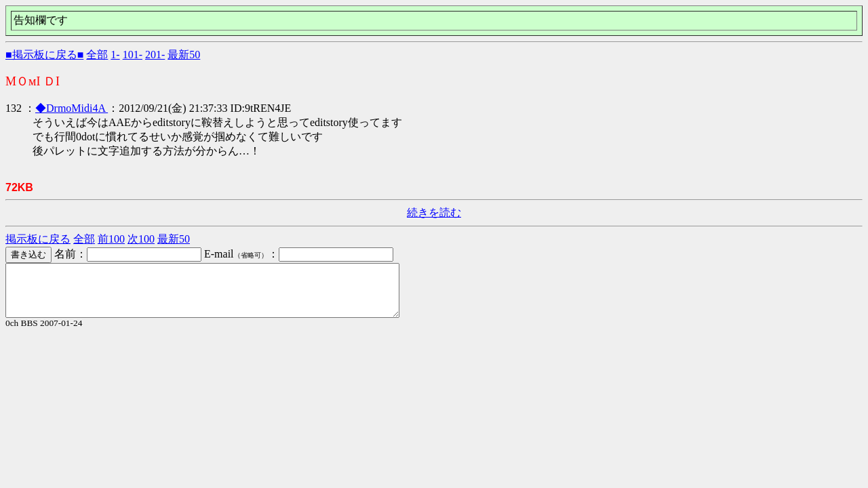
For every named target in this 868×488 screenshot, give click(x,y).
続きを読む (434, 212)
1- (115, 55)
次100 (141, 239)
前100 (111, 239)
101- (133, 55)
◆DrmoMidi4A (72, 108)
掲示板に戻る (38, 239)
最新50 (184, 55)
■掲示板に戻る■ (44, 55)
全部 (97, 55)
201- (155, 55)
